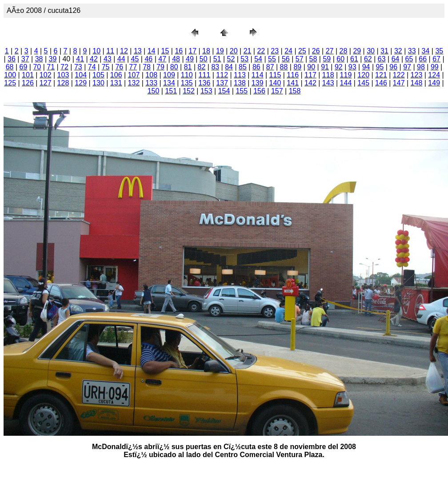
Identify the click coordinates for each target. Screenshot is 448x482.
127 (46, 83)
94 (366, 67)
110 (187, 75)
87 (270, 67)
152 (189, 91)
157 (277, 91)
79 (160, 67)
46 (148, 59)
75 (106, 67)
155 (242, 91)
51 (217, 59)
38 (39, 59)
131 (116, 83)
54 (258, 59)
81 (188, 67)
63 (382, 59)
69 (24, 67)
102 (46, 75)
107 (134, 75)
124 (434, 75)
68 (10, 67)
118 (328, 75)
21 (248, 51)
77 (133, 67)
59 (327, 59)
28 (344, 51)
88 (284, 67)
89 (297, 67)
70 (37, 67)
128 (63, 83)
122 (399, 75)
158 (295, 91)
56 (286, 59)
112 (222, 75)
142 (310, 83)
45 (135, 59)
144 (346, 83)
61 (354, 59)
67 (436, 59)
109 (169, 75)
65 (409, 59)
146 (381, 83)
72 (64, 67)
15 (165, 51)
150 (154, 91)
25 (302, 51)
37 (25, 59)
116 (293, 75)
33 (412, 51)
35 (439, 51)
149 (434, 83)
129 (81, 83)
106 (116, 75)
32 (398, 51)
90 (311, 67)
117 (310, 75)
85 (243, 67)
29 (357, 51)
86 (256, 67)
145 (363, 83)
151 (171, 91)
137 (222, 83)
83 (215, 67)
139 (258, 83)
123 (417, 75)
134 (169, 83)
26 (316, 51)
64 (396, 59)
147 (399, 83)
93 (352, 67)
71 (51, 67)
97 (407, 67)
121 (381, 75)
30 (371, 51)
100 (10, 75)
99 (435, 67)
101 (28, 75)
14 (152, 51)
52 (231, 59)
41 (80, 59)
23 (275, 51)
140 (275, 83)
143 (328, 83)
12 (124, 51)
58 (313, 59)
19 (220, 51)
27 (330, 51)
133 (151, 83)
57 (300, 59)
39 (53, 59)
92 (339, 67)
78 (147, 67)
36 (12, 59)
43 (108, 59)
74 (92, 67)
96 (393, 67)
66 (423, 59)
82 (202, 67)
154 (224, 91)
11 (110, 51)
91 (325, 67)
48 (176, 59)
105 (98, 75)
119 (346, 75)
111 (205, 75)
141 (293, 83)
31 (384, 51)
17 (192, 51)
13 (138, 51)
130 (98, 83)
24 (288, 51)
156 (259, 91)
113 (240, 75)
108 (151, 75)
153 (206, 91)
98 (421, 67)
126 (28, 83)
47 (162, 59)
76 (119, 67)
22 (261, 51)
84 (229, 67)
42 (94, 59)
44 (121, 59)
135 (187, 83)
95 (380, 67)
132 (134, 83)
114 (258, 75)
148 (417, 83)
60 (340, 59)
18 (206, 51)
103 (63, 75)
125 (10, 83)
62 (368, 59)
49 (190, 59)
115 (275, 75)
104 (81, 75)
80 (174, 67)
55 (272, 59)
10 (96, 51)
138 (240, 83)
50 (204, 59)
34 (426, 51)
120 (363, 75)
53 (244, 59)
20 (234, 51)
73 (78, 67)
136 (205, 83)
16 (179, 51)
